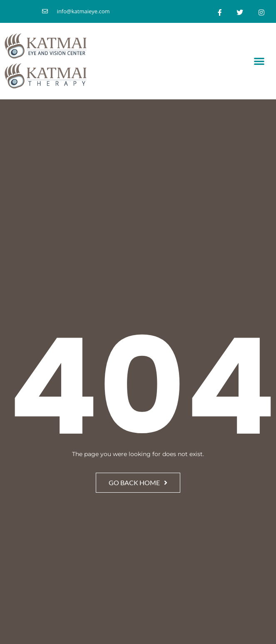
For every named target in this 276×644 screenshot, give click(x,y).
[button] (260, 61)
